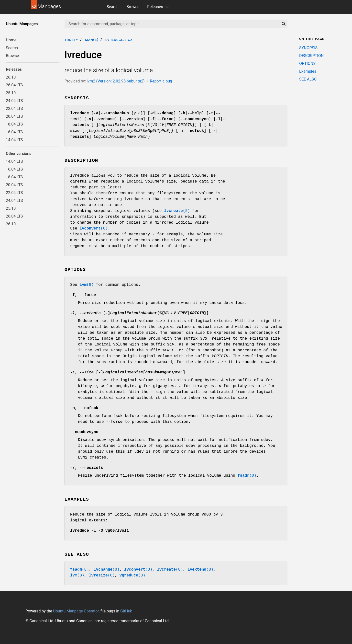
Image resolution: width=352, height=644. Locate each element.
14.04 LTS (14, 140)
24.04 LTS (14, 101)
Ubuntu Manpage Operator (76, 611)
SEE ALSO (308, 79)
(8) (177, 211)
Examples (308, 71)
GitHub (126, 611)
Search (113, 7)
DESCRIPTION (311, 56)
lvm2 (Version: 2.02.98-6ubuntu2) (116, 81)
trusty (71, 40)
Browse (133, 7)
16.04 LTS (14, 132)
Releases (155, 7)
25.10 (11, 93)
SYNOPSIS (308, 48)
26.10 (11, 77)
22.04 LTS (14, 109)
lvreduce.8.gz (119, 40)
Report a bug (161, 81)
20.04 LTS (14, 116)
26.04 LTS (14, 85)
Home (11, 40)
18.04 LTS (14, 124)
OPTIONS (307, 63)
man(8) (92, 40)
